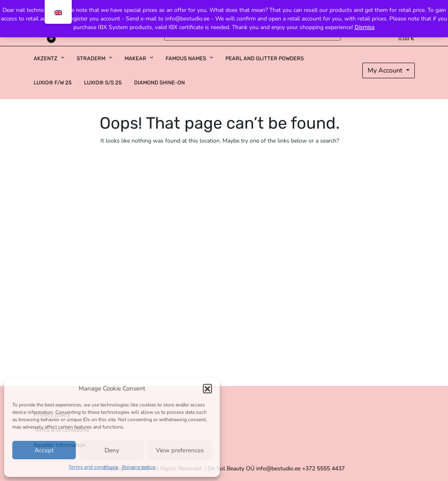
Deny (112, 450)
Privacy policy (139, 467)
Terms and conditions (93, 467)
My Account (386, 70)
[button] (207, 388)
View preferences (180, 450)
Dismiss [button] (365, 27)
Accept (44, 450)
